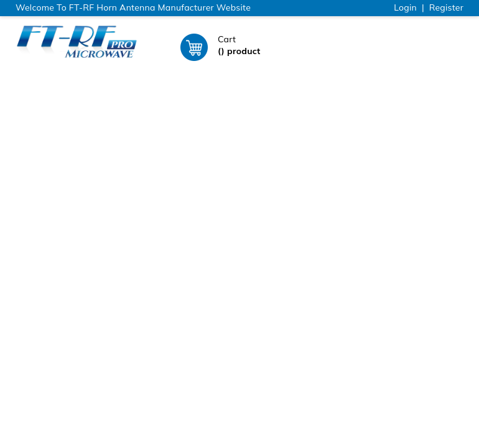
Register (446, 7)
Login (405, 7)
